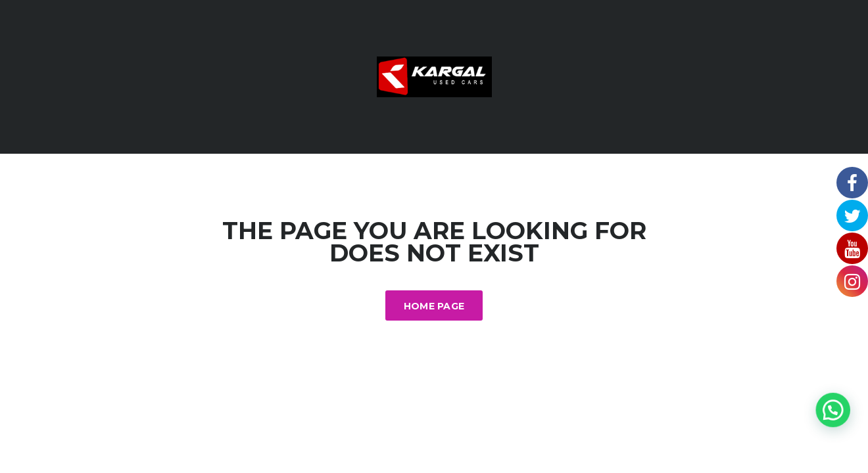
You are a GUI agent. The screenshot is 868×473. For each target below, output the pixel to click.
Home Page (434, 306)
